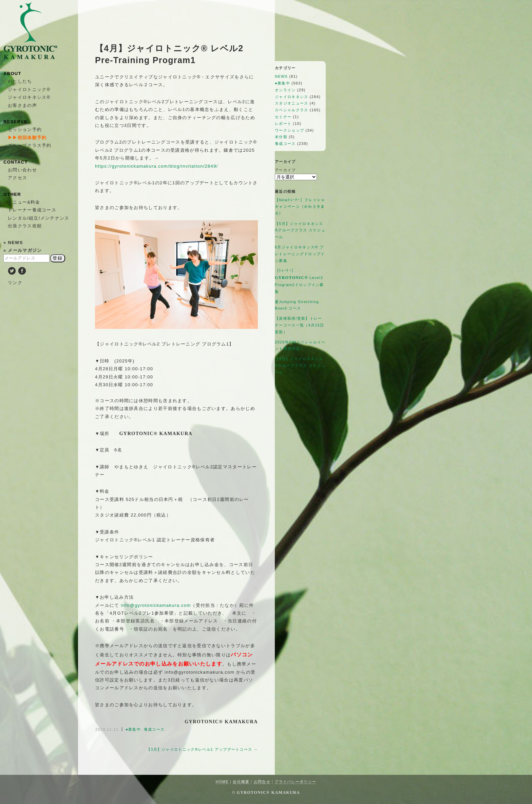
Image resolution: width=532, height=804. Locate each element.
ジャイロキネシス (291, 97)
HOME (222, 782)
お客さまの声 (22, 105)
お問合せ (262, 782)
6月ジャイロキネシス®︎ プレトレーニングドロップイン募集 (300, 254)
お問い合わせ (22, 170)
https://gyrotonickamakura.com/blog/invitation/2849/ (157, 166)
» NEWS (13, 242)
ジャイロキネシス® (29, 97)
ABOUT (12, 73)
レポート (283, 124)
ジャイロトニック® (29, 89)
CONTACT (16, 162)
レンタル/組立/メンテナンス (39, 218)
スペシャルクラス (291, 110)
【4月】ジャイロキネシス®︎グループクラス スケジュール (300, 366)
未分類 (281, 137)
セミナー (283, 117)
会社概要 (241, 782)
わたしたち (20, 81)
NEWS (281, 76)
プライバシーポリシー (295, 782)
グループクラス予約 (30, 145)
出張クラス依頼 (25, 226)
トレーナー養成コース (32, 210)
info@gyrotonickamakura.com (156, 605)
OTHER (12, 194)
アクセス (17, 178)
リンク (15, 283)
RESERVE (15, 122)
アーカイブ (285, 170)
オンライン (285, 90)
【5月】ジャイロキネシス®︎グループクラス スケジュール (300, 230)
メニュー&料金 (24, 202)
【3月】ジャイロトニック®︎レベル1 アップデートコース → (202, 749)
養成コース (154, 729)
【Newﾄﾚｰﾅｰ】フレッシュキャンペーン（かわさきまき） (300, 207)
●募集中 (133, 729)
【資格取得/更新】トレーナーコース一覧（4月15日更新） (299, 325)
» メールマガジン (23, 250)
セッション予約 (25, 129)
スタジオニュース (291, 103)
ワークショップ (289, 130)
